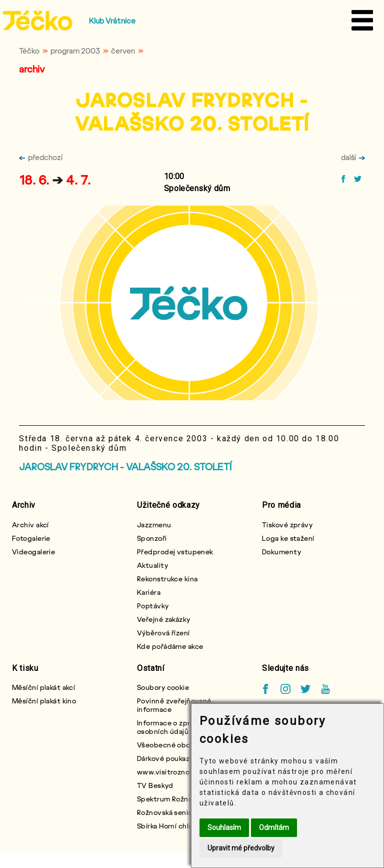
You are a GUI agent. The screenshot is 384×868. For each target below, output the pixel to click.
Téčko (29, 51)
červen (123, 51)
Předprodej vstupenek (175, 552)
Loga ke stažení (288, 538)
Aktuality (152, 565)
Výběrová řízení (163, 633)
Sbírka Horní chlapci (170, 826)
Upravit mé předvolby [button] (241, 848)
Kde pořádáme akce (170, 646)
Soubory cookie (163, 687)
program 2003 (75, 51)
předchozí (41, 157)
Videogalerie (33, 552)
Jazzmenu (154, 525)
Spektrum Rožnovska (172, 799)
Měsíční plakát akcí (43, 687)
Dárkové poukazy (165, 758)
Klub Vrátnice (112, 21)
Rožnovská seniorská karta (181, 812)
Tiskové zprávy (287, 525)
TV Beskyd (155, 785)
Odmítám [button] (274, 827)
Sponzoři (152, 538)
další (353, 157)
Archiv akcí (30, 525)
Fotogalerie (31, 538)
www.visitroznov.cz (170, 772)
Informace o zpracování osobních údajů (177, 727)
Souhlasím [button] (224, 827)
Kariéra (149, 592)
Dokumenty (281, 552)
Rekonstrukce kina (167, 579)
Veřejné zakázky (164, 619)
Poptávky (153, 606)
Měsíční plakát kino (44, 701)
